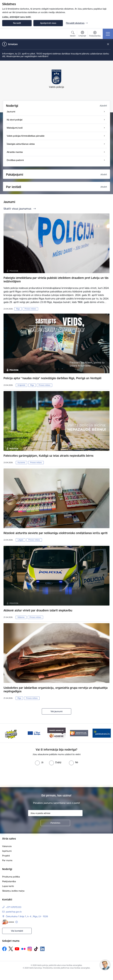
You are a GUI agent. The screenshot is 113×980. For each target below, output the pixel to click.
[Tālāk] (107, 733)
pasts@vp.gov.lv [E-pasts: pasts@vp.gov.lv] (14, 912)
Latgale (21, 540)
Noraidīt (17, 23)
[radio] (39, 762)
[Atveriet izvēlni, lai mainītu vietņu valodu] (82, 34)
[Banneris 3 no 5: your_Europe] (34, 733)
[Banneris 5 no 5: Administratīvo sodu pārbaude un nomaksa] (79, 733)
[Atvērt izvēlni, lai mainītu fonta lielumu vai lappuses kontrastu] (95, 34)
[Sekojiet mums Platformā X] (11, 949)
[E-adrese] (8, 922)
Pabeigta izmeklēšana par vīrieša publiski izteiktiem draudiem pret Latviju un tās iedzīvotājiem (56, 280)
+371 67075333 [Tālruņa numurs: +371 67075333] (14, 907)
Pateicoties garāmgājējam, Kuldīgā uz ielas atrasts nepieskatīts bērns (48, 456)
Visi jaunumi (56, 711)
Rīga (18, 309)
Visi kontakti (17, 931)
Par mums (7, 860)
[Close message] (108, 44)
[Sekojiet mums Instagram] (30, 949)
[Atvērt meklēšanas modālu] (73, 34)
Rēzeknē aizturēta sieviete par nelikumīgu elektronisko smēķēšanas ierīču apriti (56, 533)
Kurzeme (21, 462)
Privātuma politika (11, 877)
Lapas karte (8, 886)
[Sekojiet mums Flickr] (23, 949)
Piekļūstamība (9, 881)
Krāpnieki (21, 385)
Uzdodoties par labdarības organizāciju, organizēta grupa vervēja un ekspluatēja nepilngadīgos (56, 690)
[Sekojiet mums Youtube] (17, 949)
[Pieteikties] (55, 823)
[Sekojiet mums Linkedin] (42, 949)
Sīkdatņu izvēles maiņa (13, 891)
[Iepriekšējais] (6, 733)
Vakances (7, 846)
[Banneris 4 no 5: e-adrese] (56, 733)
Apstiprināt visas (48, 23)
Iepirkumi (7, 851)
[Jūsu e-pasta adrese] (55, 813)
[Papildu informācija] (17, 922)
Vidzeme (21, 617)
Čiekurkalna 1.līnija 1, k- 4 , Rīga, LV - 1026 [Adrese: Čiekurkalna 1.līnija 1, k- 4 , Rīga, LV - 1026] (27, 916)
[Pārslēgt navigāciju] (108, 34)
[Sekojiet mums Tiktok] (36, 949)
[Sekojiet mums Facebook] (4, 949)
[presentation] (56, 776)
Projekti (6, 856)
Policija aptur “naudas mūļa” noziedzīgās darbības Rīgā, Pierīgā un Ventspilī (52, 378)
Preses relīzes (30, 309)
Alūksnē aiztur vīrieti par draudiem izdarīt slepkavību (38, 610)
